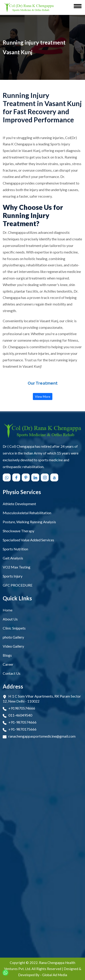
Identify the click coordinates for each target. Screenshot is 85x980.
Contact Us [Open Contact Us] (12, 673)
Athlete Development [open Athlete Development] (19, 504)
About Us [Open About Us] (10, 619)
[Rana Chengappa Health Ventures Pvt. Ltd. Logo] (29, 7)
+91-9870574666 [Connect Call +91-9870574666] (22, 722)
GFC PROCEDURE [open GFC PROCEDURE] (18, 585)
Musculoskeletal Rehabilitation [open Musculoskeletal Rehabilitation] (27, 513)
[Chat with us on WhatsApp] (7, 477)
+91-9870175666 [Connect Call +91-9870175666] (22, 729)
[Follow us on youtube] (55, 477)
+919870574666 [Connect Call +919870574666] (22, 708)
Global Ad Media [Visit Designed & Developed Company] (55, 975)
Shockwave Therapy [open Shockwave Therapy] (18, 531)
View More (43, 396)
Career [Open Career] (8, 664)
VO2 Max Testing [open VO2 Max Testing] (17, 567)
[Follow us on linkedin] (36, 477)
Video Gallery (13, 646)
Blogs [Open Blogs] (7, 655)
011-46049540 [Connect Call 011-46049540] (20, 715)
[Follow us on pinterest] (26, 477)
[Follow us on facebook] (17, 477)
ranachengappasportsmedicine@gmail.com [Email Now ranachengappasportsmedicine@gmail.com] (42, 736)
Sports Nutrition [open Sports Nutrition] (15, 549)
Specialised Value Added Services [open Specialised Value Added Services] (28, 540)
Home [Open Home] (8, 610)
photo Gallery (13, 637)
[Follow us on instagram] (45, 477)
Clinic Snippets (14, 628)
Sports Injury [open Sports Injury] (13, 576)
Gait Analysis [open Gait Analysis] (13, 558)
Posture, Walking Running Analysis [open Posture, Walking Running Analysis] (29, 522)
